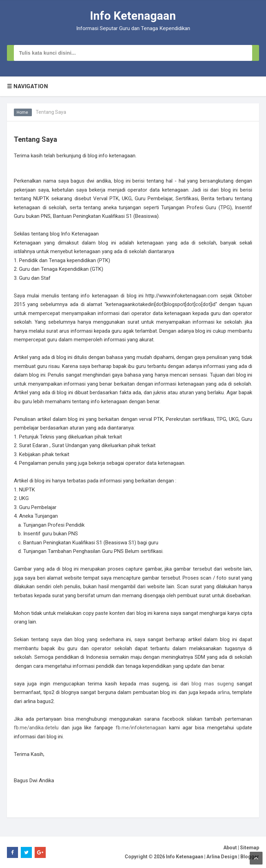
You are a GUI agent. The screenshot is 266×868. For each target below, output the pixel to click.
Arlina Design (222, 857)
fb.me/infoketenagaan (141, 728)
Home (23, 112)
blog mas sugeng (213, 684)
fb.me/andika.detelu (36, 728)
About (230, 848)
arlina (224, 692)
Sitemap (250, 848)
